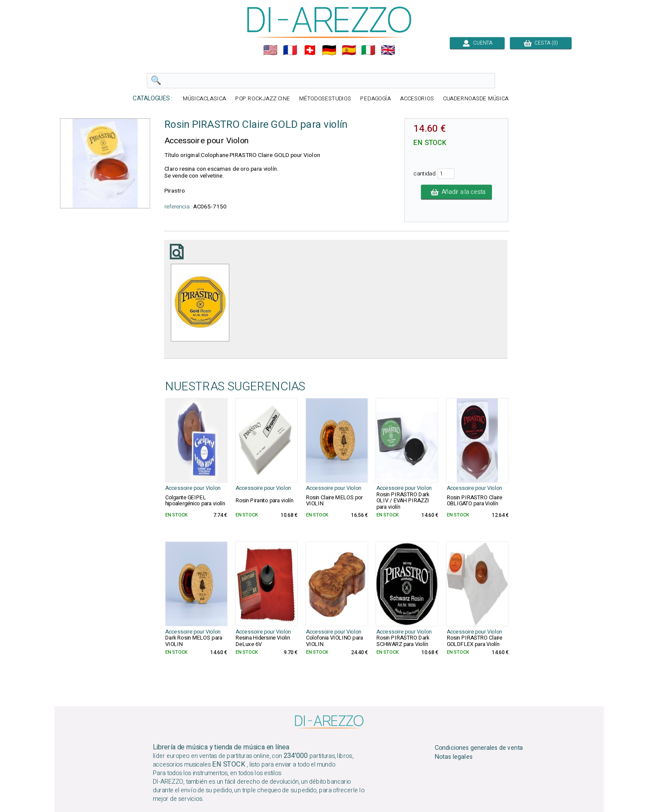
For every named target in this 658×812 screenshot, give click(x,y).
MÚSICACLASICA (205, 99)
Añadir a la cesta (456, 192)
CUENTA (477, 43)
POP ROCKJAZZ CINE (262, 99)
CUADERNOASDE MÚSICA (475, 99)
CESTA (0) (540, 43)
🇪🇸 (349, 50)
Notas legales (453, 757)
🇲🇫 (290, 50)
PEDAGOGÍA (376, 99)
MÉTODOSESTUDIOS (325, 99)
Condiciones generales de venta (479, 748)
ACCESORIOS (417, 99)
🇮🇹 (368, 50)
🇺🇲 (270, 50)
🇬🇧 (388, 50)
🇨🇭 (309, 50)
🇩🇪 (329, 50)
